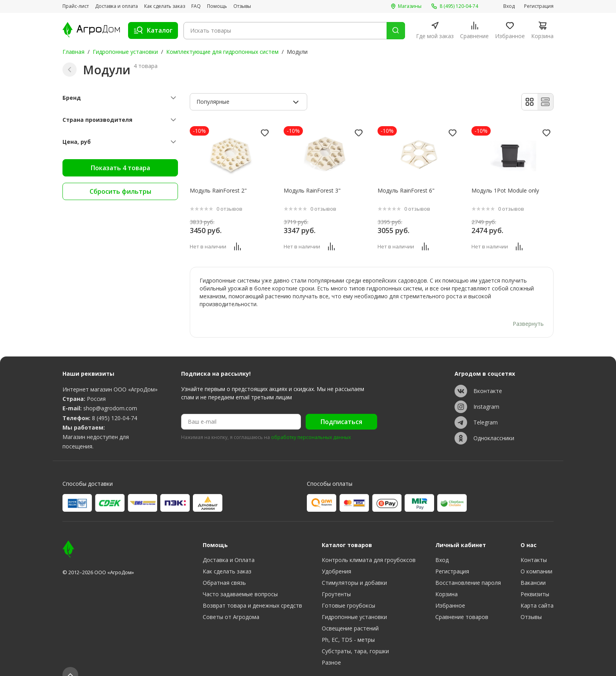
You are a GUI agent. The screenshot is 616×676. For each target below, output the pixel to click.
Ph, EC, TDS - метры (348, 627)
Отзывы (242, 6)
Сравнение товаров (462, 604)
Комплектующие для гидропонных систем (222, 52)
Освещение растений (350, 615)
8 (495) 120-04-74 (115, 405)
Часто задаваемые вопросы (240, 581)
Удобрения (336, 558)
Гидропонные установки (125, 52)
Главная (73, 52)
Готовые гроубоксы (348, 592)
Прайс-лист (76, 6)
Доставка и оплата (116, 6)
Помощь (217, 6)
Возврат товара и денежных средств (252, 592)
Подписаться (341, 408)
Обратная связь (224, 570)
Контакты (534, 547)
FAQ (196, 6)
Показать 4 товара (120, 168)
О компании (536, 558)
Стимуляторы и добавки (354, 570)
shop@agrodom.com (110, 395)
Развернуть (528, 310)
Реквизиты (535, 581)
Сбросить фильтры (120, 191)
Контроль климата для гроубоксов (369, 547)
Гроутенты (336, 581)
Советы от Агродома (231, 604)
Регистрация (539, 6)
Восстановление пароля (468, 570)
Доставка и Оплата (229, 547)
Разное (331, 649)
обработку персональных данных (311, 424)
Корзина (446, 581)
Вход (509, 6)
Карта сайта (537, 592)
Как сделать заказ (165, 6)
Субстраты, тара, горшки (355, 638)
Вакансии (533, 570)
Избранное (450, 592)
